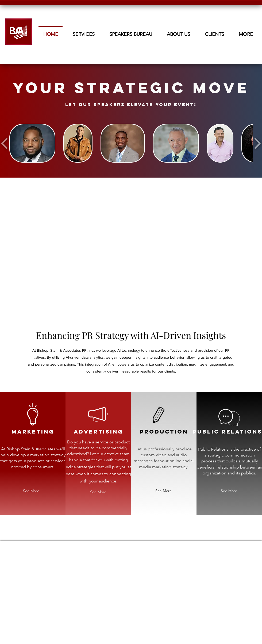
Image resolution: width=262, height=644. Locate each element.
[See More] (31, 491)
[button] (178, 32)
